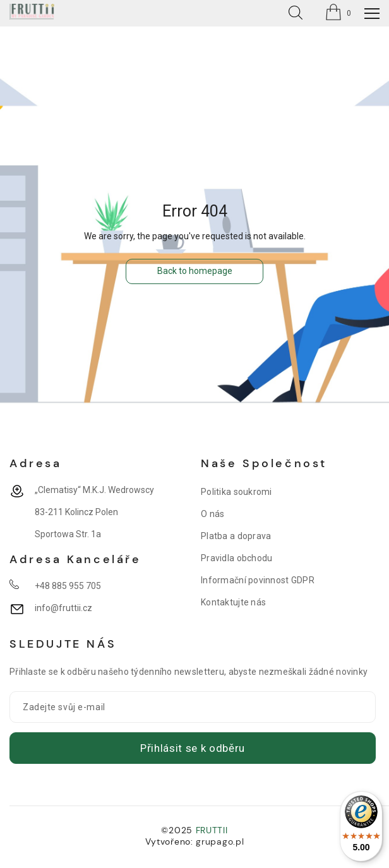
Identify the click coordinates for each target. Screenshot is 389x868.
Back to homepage (195, 271)
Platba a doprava (236, 536)
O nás (212, 514)
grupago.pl (220, 841)
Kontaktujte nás (233, 602)
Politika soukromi (236, 492)
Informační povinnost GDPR (258, 580)
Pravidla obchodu (236, 558)
